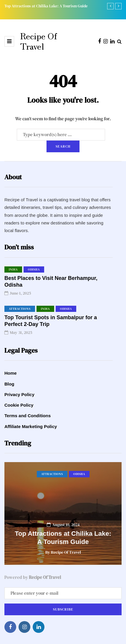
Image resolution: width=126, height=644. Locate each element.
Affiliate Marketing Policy (31, 426)
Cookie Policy (19, 405)
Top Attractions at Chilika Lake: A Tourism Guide (46, 6)
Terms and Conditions (28, 416)
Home (11, 373)
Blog (9, 384)
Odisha (34, 269)
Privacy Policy (19, 394)
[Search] (61, 135)
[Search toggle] (119, 41)
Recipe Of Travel (39, 41)
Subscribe (63, 609)
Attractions (20, 309)
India (13, 269)
